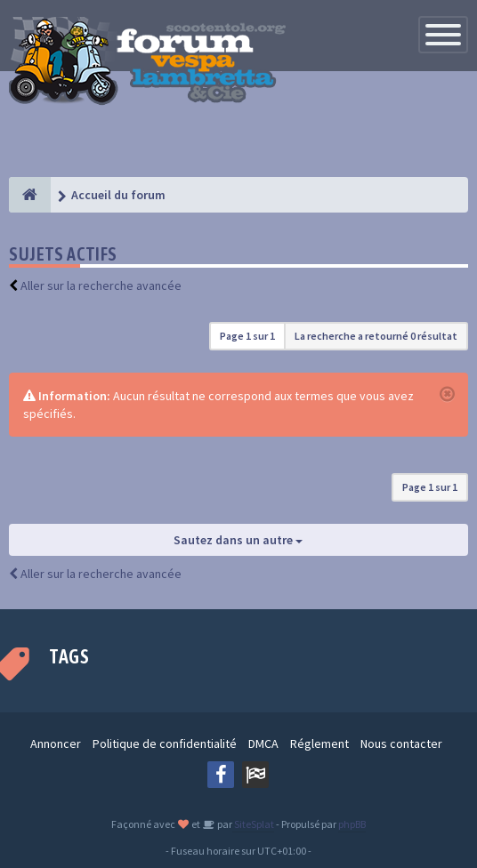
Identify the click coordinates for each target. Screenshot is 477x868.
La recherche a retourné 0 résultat (376, 336)
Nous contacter (401, 743)
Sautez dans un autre (238, 540)
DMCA (263, 743)
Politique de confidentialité (165, 743)
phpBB (352, 824)
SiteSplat (253, 824)
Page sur (247, 336)
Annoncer (56, 743)
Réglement (319, 743)
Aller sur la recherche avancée (101, 285)
